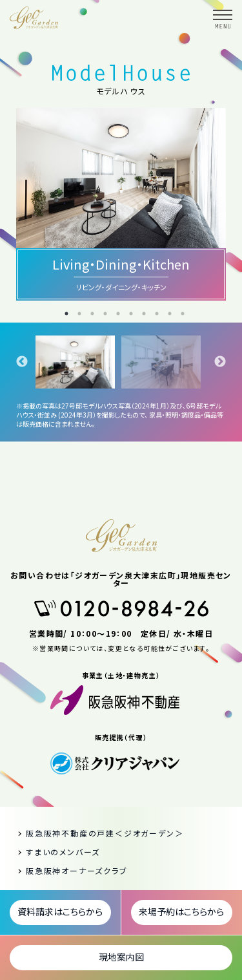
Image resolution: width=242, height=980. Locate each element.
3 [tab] (92, 314)
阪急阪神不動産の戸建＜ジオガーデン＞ (105, 834)
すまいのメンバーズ (63, 853)
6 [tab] (131, 314)
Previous (22, 362)
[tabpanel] (78, 362)
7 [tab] (144, 314)
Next (220, 362)
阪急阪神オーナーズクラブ (77, 871)
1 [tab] (66, 314)
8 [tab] (157, 314)
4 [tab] (105, 314)
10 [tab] (183, 314)
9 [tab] (170, 314)
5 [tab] (118, 314)
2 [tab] (79, 314)
